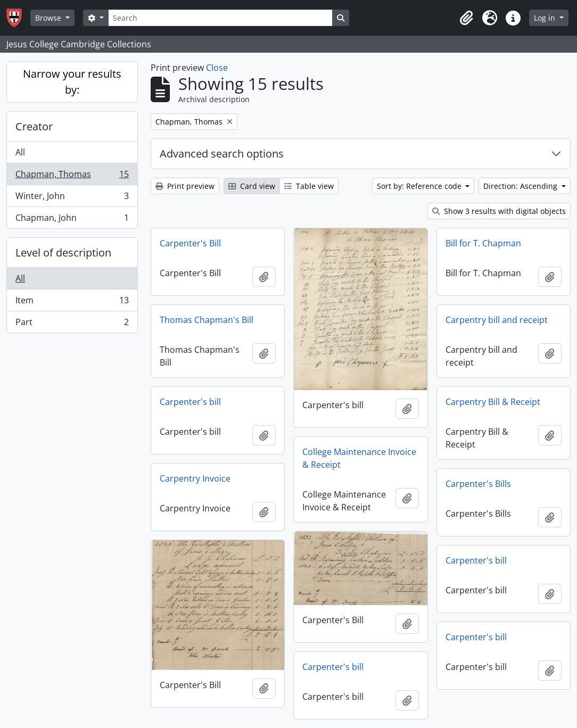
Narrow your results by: (72, 82)
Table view (309, 186)
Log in (546, 18)
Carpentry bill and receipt (497, 320)
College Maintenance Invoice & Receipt (359, 458)
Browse (49, 18)
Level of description (63, 253)
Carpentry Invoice (195, 478)
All (20, 152)
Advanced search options (222, 154)
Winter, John (72, 198)
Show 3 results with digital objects (499, 211)
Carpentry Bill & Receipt (493, 402)
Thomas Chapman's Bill (207, 320)
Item (72, 303)
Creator (34, 126)
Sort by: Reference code (420, 186)
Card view (252, 186)
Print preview (185, 186)
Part (72, 324)
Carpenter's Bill (190, 243)
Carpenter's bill (190, 402)
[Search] (220, 18)
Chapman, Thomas (72, 176)
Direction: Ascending (521, 186)
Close (217, 68)
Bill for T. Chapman (483, 243)
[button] (466, 18)
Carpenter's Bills (478, 484)
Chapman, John (72, 220)
